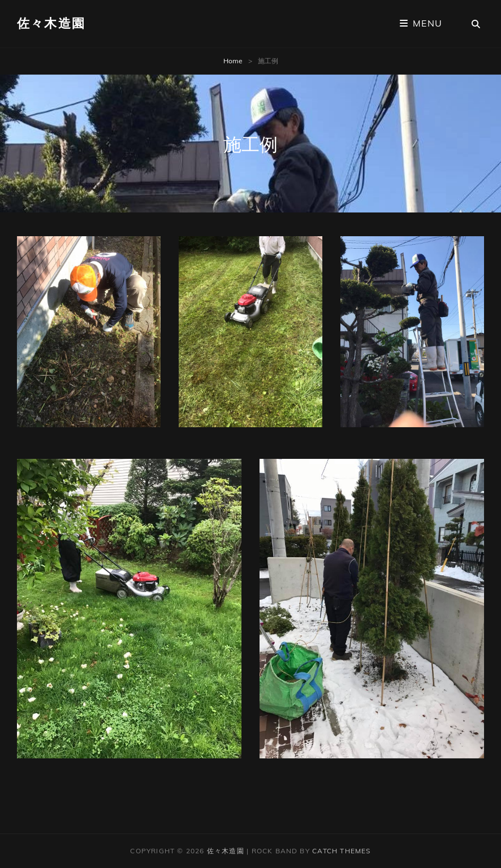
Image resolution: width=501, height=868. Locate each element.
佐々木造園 (51, 23)
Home (233, 61)
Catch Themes (341, 851)
